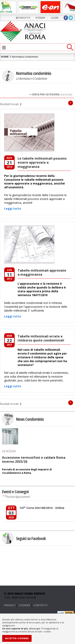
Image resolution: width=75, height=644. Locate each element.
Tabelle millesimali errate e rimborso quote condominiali (41, 338)
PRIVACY (10, 605)
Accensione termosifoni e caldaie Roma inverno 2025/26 (34, 460)
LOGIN (55, 18)
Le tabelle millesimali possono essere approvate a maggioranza (42, 163)
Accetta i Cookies (17, 638)
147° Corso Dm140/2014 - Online (42, 508)
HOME (5, 57)
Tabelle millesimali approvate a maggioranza (42, 272)
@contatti (23, 18)
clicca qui (35, 628)
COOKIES (24, 605)
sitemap (40, 18)
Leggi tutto (13, 208)
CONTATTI (40, 605)
